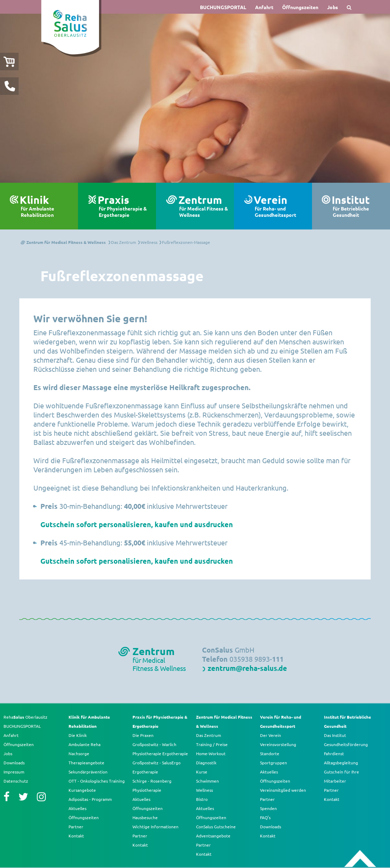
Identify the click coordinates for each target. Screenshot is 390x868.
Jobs (333, 7)
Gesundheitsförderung (346, 744)
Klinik (46, 206)
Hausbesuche (145, 817)
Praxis (124, 206)
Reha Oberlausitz (25, 717)
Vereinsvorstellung (278, 744)
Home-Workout (211, 753)
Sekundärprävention (88, 772)
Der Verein (271, 735)
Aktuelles (77, 808)
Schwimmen (207, 781)
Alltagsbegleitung (341, 763)
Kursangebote (82, 790)
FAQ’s (265, 817)
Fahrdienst (334, 753)
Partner (76, 827)
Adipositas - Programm (90, 799)
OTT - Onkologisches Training (97, 781)
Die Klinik (78, 735)
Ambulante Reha (84, 744)
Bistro (202, 799)
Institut (358, 206)
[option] (195, 98)
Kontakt (76, 836)
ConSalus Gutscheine (216, 827)
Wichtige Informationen (155, 827)
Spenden (268, 808)
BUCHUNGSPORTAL (223, 7)
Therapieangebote (86, 763)
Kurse (202, 772)
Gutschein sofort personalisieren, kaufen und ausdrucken (137, 524)
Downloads (14, 763)
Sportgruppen (274, 763)
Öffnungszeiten (300, 7)
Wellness (204, 790)
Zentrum (204, 206)
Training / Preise (212, 744)
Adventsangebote (213, 836)
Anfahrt (264, 7)
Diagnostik (206, 763)
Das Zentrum (209, 735)
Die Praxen (143, 735)
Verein (280, 206)
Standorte (270, 753)
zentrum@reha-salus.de (247, 668)
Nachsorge (79, 753)
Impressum (14, 772)
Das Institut (335, 735)
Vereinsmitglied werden (283, 790)
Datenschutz (16, 781)
